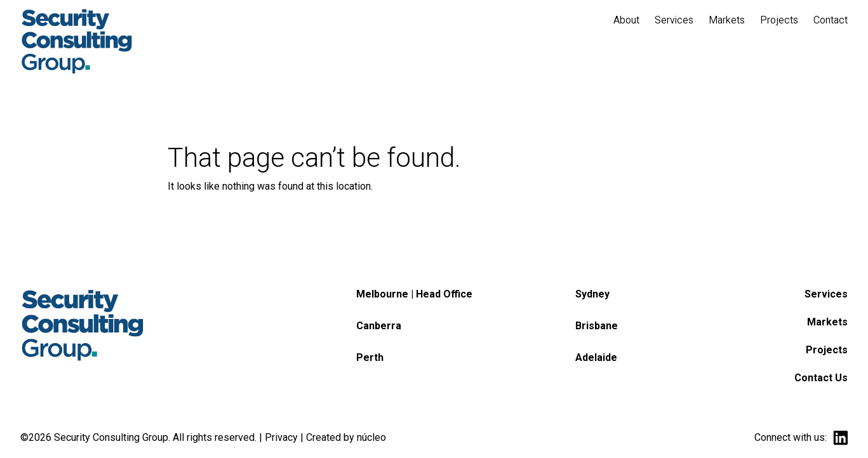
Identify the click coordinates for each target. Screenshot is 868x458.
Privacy (281, 437)
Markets (827, 322)
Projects (827, 350)
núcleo (371, 437)
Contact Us (821, 378)
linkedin (840, 438)
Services (826, 294)
